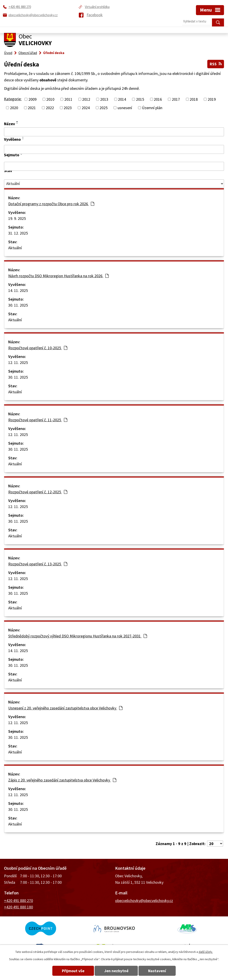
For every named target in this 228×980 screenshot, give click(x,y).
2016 (158, 99)
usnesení (125, 107)
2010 (50, 99)
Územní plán (152, 107)
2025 (104, 107)
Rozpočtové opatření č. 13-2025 (38, 564)
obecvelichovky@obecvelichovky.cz (144, 901)
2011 (68, 99)
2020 (14, 107)
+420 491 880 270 (18, 901)
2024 (86, 107)
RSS (216, 64)
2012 (86, 99)
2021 (32, 107)
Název (9, 124)
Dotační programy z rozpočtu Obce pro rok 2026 (51, 204)
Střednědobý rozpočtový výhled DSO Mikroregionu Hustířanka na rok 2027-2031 (78, 636)
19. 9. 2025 (17, 218)
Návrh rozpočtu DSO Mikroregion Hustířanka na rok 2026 (58, 276)
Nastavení (158, 971)
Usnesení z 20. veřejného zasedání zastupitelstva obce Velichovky (65, 708)
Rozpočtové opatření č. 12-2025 (38, 492)
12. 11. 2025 (18, 362)
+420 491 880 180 (18, 907)
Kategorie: (13, 99)
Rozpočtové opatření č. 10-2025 (38, 348)
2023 (68, 107)
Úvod (8, 53)
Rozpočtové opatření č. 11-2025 (38, 420)
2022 (50, 107)
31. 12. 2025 (18, 233)
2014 (122, 99)
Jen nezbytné (116, 971)
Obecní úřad (28, 53)
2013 (104, 99)
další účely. (206, 952)
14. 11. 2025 (18, 290)
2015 (140, 99)
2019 (212, 99)
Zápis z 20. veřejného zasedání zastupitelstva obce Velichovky (62, 780)
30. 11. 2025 (18, 305)
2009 (33, 99)
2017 (176, 99)
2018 (194, 99)
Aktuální (15, 248)
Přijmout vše (72, 971)
